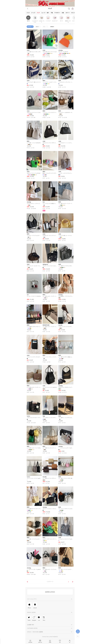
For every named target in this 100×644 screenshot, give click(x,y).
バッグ (38, 13)
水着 (63, 13)
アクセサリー (57, 13)
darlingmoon (45, 264)
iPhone (29, 605)
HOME (50, 641)
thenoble (60, 325)
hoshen (28, 416)
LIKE (60, 641)
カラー (44, 27)
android (35, 605)
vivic (28, 295)
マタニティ (73, 13)
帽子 (48, 13)
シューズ (43, 13)
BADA (44, 81)
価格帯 (37, 27)
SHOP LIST (40, 641)
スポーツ (67, 13)
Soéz (44, 202)
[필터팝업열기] (78, 631)
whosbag (60, 50)
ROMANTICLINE (46, 325)
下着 (52, 13)
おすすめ (29, 27)
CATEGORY (30, 641)
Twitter (29, 618)
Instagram (34, 618)
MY (70, 641)
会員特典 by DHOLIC (50, 592)
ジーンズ (33, 13)
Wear (44, 618)
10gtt (44, 416)
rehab (28, 50)
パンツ (28, 13)
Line (39, 618)
